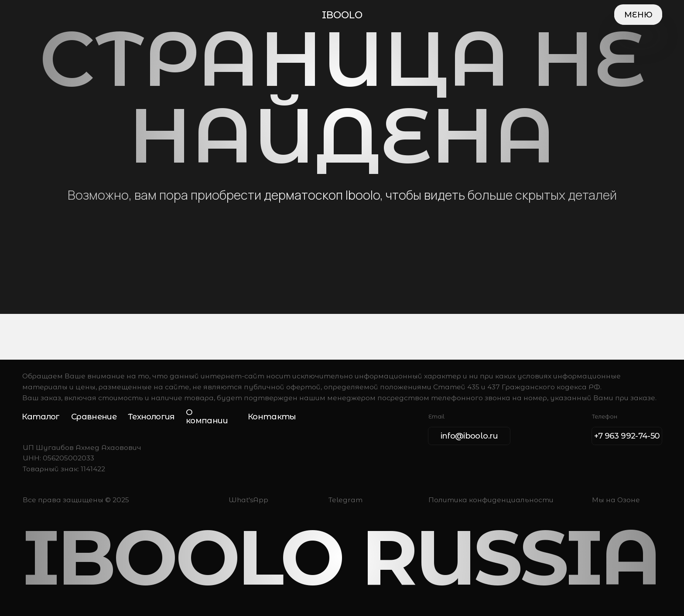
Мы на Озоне (616, 500)
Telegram (345, 500)
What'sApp (248, 500)
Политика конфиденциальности (491, 500)
